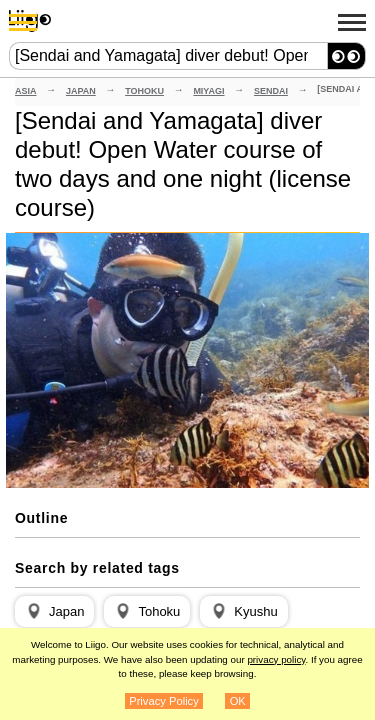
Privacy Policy (164, 701)
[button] (54, 612)
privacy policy (276, 659)
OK (238, 701)
